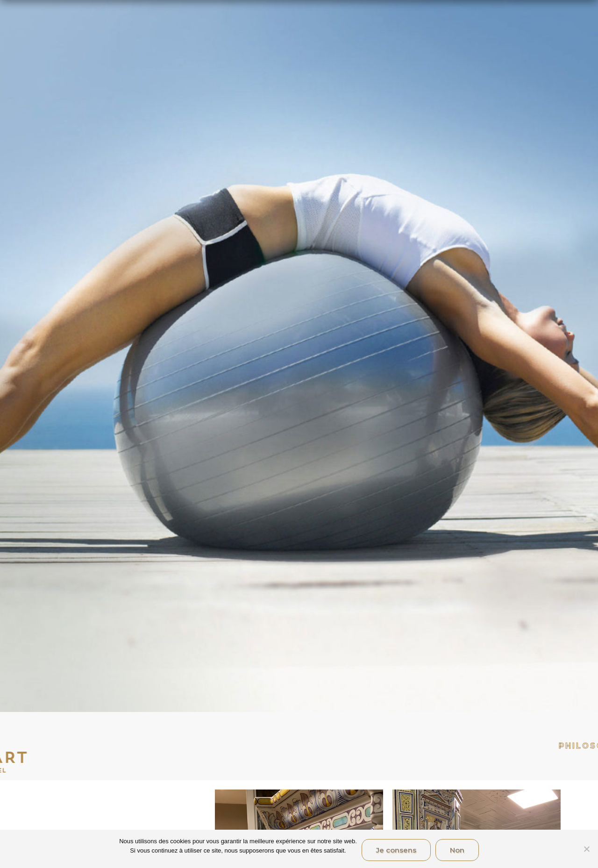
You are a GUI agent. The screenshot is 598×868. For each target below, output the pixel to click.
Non (457, 850)
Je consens (396, 850)
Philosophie (496, 746)
